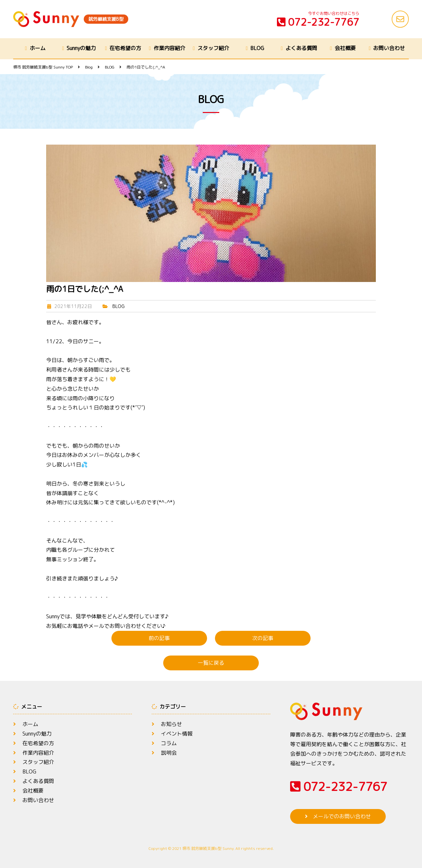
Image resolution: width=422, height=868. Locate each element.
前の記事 (159, 638)
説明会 (169, 753)
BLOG (257, 48)
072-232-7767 (318, 22)
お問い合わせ (389, 48)
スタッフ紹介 (213, 48)
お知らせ (171, 724)
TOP (43, 67)
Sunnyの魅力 (81, 48)
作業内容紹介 (169, 48)
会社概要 (345, 48)
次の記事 (263, 638)
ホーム (38, 48)
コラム (169, 743)
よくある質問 (301, 48)
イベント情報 (177, 734)
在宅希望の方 (125, 48)
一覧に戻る (211, 663)
